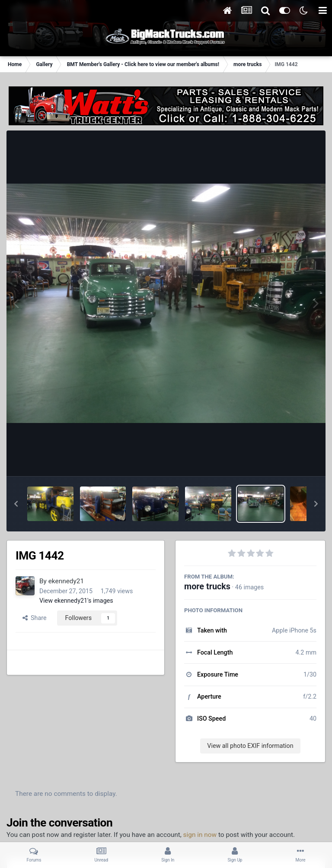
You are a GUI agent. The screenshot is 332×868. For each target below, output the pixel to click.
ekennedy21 (66, 581)
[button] (16, 504)
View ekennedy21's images (76, 601)
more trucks (207, 587)
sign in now (200, 835)
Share (35, 618)
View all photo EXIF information (250, 746)
